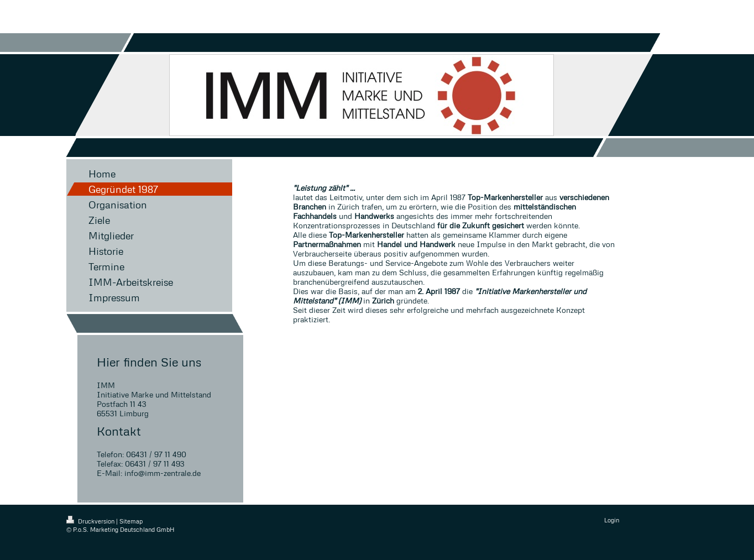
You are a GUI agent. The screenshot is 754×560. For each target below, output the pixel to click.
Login (612, 520)
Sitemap (131, 521)
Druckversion (91, 521)
